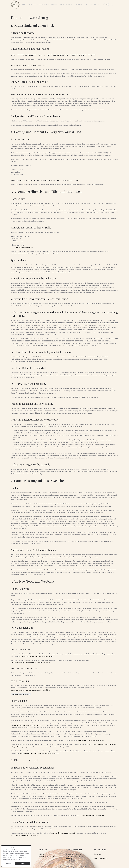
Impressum (98, 854)
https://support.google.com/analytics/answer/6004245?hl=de (30, 663)
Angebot (55, 4)
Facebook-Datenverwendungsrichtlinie (26, 725)
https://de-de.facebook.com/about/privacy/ (92, 740)
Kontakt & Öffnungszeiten (39, 4)
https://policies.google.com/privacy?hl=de (91, 815)
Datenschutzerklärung (101, 858)
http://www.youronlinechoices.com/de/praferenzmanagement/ (40, 753)
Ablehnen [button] (9, 863)
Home (24, 4)
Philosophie (94, 4)
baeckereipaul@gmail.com (24, 247)
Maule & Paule (82, 4)
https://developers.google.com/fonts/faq (63, 833)
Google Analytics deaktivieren (21, 694)
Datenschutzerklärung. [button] (14, 859)
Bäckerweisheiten (67, 4)
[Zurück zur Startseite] (15, 4)
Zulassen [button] (22, 863)
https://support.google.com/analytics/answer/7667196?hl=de (30, 690)
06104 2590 (42, 854)
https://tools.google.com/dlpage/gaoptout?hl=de (37, 656)
